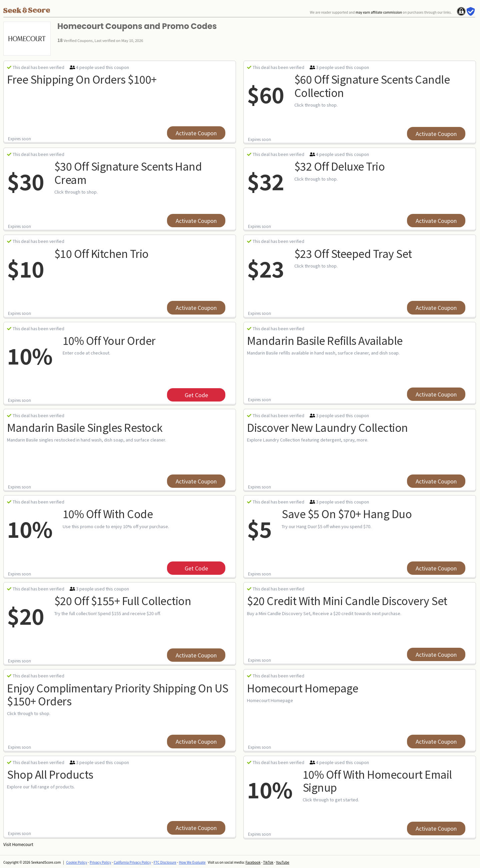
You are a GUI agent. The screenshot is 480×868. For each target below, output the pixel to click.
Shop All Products (50, 774)
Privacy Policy (100, 862)
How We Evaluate (192, 862)
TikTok (268, 862)
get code (196, 395)
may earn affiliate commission (379, 12)
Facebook (253, 862)
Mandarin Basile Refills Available (325, 340)
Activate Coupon (196, 133)
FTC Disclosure (165, 862)
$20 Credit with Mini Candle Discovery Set (347, 600)
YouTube (283, 862)
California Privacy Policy (132, 862)
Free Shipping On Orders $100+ (82, 79)
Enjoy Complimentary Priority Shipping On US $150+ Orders (118, 694)
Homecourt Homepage (302, 688)
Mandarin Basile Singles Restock (85, 427)
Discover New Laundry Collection (327, 427)
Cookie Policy (77, 862)
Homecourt (22, 844)
